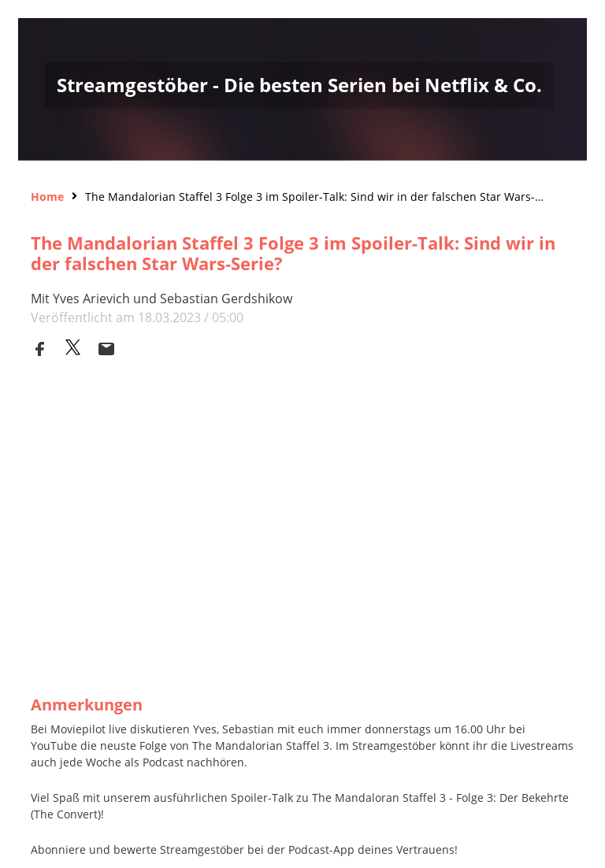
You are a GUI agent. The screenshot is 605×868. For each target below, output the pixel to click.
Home (47, 197)
